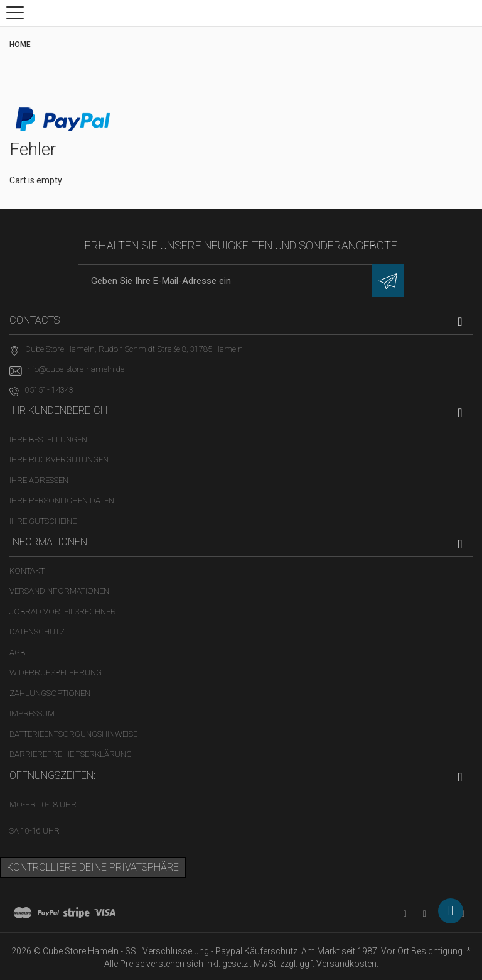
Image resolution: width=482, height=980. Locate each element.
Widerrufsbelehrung (56, 672)
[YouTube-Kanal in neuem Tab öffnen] (405, 914)
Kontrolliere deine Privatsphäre (93, 867)
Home (20, 45)
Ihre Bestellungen (48, 439)
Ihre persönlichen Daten (62, 500)
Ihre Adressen (39, 480)
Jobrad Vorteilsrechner (63, 612)
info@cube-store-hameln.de (75, 369)
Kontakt (27, 571)
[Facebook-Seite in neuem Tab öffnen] (425, 914)
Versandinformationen (59, 591)
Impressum (32, 713)
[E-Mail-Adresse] (241, 281)
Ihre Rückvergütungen (59, 460)
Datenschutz (37, 632)
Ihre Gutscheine (43, 521)
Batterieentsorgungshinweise (73, 734)
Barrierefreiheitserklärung (71, 754)
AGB (17, 652)
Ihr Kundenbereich (58, 411)
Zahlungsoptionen (50, 693)
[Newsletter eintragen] (388, 281)
